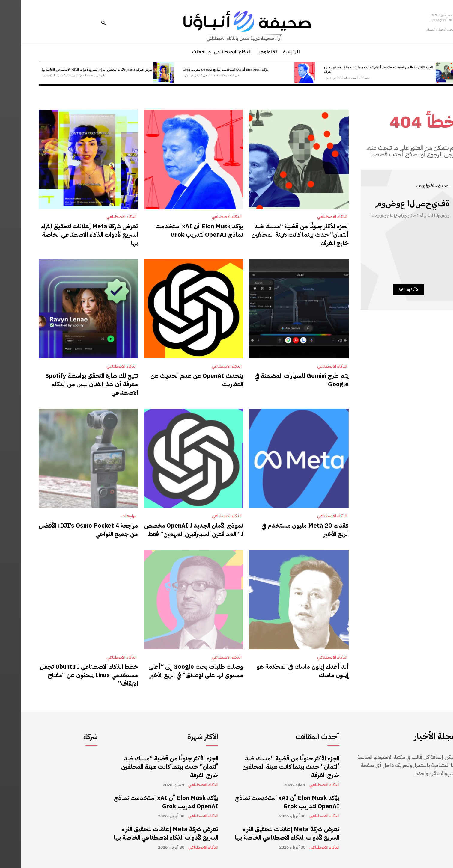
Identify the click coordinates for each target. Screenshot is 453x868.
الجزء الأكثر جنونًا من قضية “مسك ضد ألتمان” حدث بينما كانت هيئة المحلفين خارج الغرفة (279, 235)
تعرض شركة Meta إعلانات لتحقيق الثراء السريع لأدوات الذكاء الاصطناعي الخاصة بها (77, 70)
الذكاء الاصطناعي (311, 217)
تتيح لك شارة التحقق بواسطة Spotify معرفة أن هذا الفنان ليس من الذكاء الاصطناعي (71, 384)
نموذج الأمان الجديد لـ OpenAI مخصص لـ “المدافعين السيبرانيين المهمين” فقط (173, 530)
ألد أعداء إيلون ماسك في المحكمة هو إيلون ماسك (282, 671)
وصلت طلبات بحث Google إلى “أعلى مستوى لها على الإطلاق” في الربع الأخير (175, 671)
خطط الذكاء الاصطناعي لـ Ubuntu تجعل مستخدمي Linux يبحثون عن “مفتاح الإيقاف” (68, 675)
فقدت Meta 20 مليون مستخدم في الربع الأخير (284, 530)
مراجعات (108, 516)
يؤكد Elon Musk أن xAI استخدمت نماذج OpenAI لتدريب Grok (205, 70)
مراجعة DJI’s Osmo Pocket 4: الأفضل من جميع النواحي (68, 530)
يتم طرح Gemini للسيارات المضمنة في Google (281, 380)
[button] (83, 23)
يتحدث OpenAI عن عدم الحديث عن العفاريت (176, 380)
